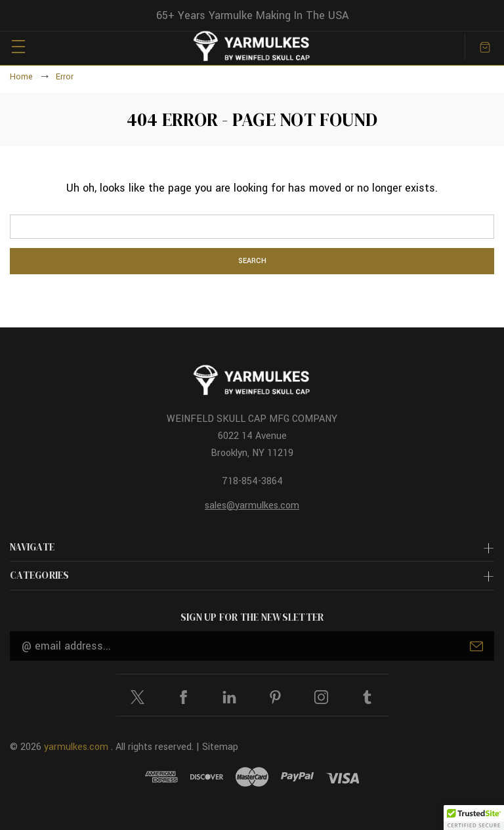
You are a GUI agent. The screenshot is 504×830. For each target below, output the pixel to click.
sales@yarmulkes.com (252, 506)
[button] (474, 818)
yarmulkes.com (76, 747)
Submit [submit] (476, 646)
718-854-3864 (252, 481)
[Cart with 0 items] (485, 46)
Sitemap (220, 747)
